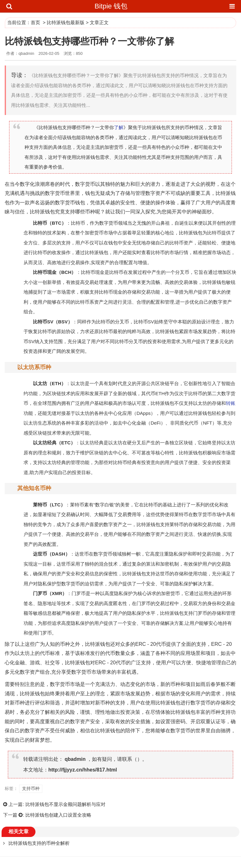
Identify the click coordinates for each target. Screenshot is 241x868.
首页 (35, 22)
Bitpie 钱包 (111, 6)
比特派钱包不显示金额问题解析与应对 (65, 804)
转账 (231, 403)
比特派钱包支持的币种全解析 (39, 843)
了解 (119, 127)
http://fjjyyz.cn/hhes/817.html (83, 770)
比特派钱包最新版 (66, 22)
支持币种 (31, 788)
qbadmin (75, 759)
